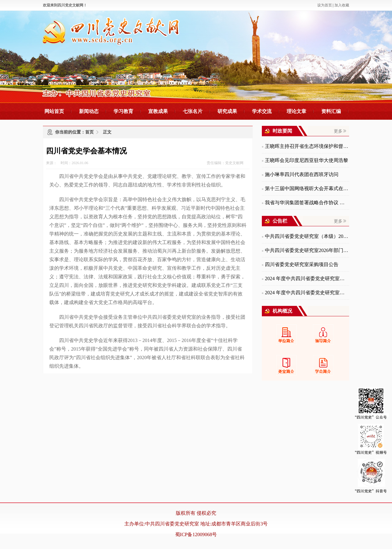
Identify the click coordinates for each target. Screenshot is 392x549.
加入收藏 (342, 5)
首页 (89, 132)
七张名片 (193, 111)
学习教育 (123, 111)
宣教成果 (158, 111)
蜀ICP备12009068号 (196, 534)
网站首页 (54, 111)
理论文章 (296, 111)
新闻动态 (89, 111)
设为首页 (325, 5)
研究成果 (227, 111)
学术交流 (262, 111)
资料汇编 (331, 111)
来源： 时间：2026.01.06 (67, 163)
